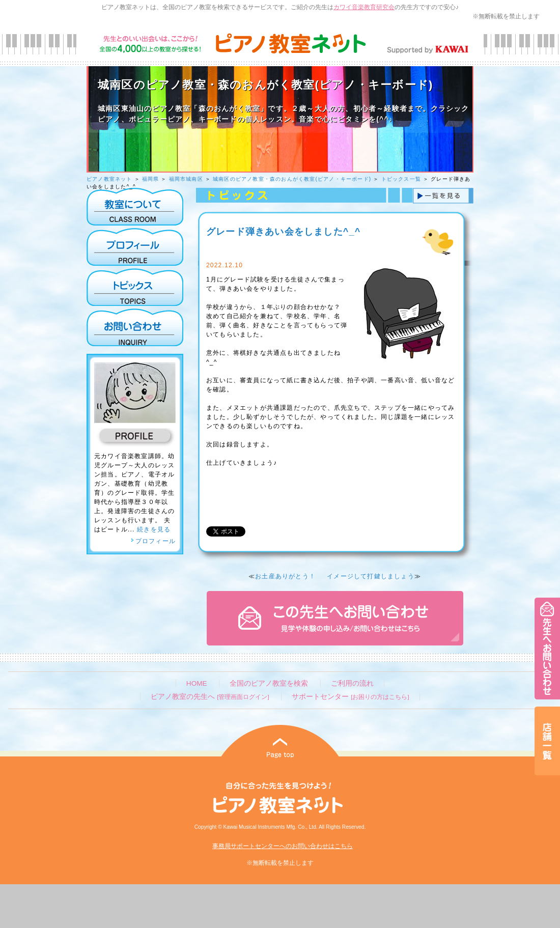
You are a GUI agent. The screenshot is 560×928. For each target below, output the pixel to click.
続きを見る (154, 529)
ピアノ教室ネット (109, 179)
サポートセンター (350, 697)
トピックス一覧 (401, 179)
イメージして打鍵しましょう (371, 576)
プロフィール (153, 541)
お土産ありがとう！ (285, 576)
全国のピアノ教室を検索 (269, 683)
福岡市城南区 (186, 179)
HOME (197, 683)
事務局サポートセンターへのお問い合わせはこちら (283, 846)
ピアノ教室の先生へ (210, 697)
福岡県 (151, 179)
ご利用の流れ (352, 683)
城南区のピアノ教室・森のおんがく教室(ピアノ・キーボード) (292, 179)
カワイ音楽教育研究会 (364, 7)
